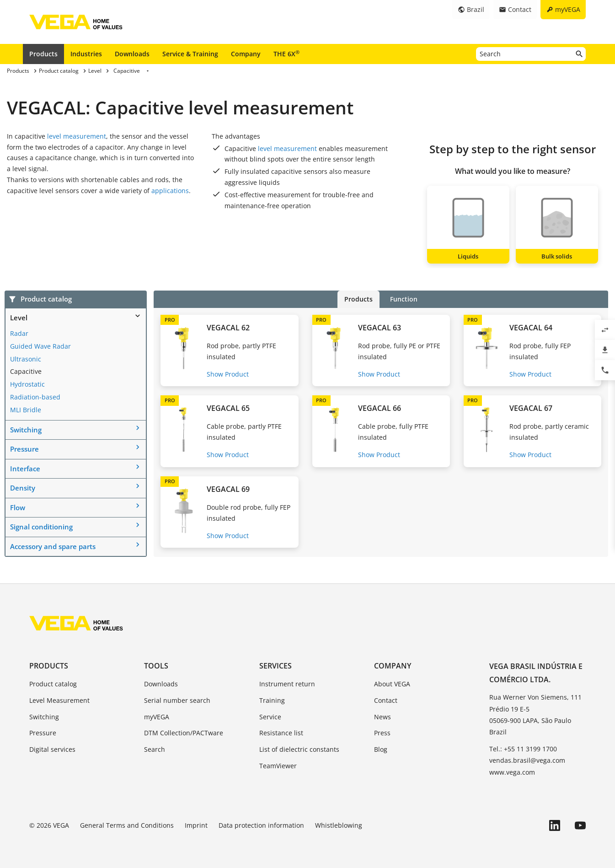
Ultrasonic (26, 359)
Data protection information (261, 825)
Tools (156, 666)
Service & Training (190, 54)
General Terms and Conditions (127, 825)
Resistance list (281, 733)
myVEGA (157, 717)
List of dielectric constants (299, 749)
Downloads (132, 54)
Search (155, 749)
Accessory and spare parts (53, 546)
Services (275, 666)
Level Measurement (59, 700)
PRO (170, 320)
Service (270, 717)
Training (272, 700)
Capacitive (26, 371)
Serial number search (177, 700)
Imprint (196, 825)
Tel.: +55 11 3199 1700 (523, 749)
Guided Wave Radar (40, 346)
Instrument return (287, 684)
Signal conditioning (41, 527)
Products (43, 54)
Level (19, 318)
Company (246, 54)
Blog (381, 749)
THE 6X (286, 54)
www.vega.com (512, 772)
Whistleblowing (339, 825)
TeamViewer (278, 766)
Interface (25, 469)
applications (170, 191)
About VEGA (392, 684)
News (382, 717)
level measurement (77, 136)
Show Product (228, 374)
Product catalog (53, 684)
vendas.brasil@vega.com (527, 760)
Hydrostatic (27, 384)
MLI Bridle (26, 410)
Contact (386, 700)
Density (23, 488)
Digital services (52, 749)
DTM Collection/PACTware (184, 733)
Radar (19, 333)
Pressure (24, 449)
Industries (86, 54)
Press (382, 733)
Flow (18, 507)
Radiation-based (35, 397)
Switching (26, 430)
